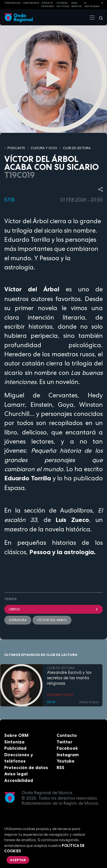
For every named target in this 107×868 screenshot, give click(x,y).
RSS (60, 768)
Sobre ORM (16, 735)
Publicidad (15, 748)
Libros (53, 609)
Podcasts (16, 148)
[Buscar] (99, 17)
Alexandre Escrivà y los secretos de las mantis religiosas (69, 678)
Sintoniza (14, 742)
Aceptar (18, 860)
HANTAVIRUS (31, 3)
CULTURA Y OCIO (44, 148)
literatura (18, 620)
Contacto (67, 735)
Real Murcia (77, 5)
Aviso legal (16, 774)
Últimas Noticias (63, 5)
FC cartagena (92, 5)
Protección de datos (26, 768)
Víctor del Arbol (52, 620)
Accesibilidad (19, 780)
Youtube (66, 761)
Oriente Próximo (48, 5)
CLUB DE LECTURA (77, 148)
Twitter (64, 742)
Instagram (68, 755)
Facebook (67, 748)
